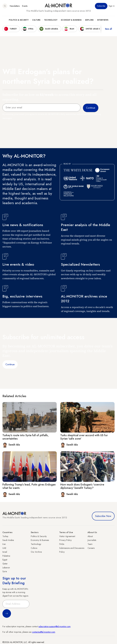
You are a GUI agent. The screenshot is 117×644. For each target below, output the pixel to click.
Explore (89, 20)
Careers (91, 548)
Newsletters (15, 6)
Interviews (103, 20)
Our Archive (36, 552)
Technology (51, 20)
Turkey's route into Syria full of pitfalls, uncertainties (26, 437)
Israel (5, 552)
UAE (4, 548)
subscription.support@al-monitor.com (55, 626)
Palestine (6, 556)
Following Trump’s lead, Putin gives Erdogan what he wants (29, 486)
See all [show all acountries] (108, 29)
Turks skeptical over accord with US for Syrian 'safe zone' (84, 437)
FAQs (62, 544)
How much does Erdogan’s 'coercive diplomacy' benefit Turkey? (82, 486)
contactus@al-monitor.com (44, 632)
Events (25, 6)
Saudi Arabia (8, 540)
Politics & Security (19, 20)
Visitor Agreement (67, 536)
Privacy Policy (65, 540)
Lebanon (6, 568)
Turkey (5, 536)
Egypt (5, 560)
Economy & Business (71, 20)
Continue (10, 364)
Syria (5, 571)
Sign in (112, 6)
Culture (36, 20)
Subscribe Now (103, 516)
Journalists (92, 540)
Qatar (5, 564)
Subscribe (101, 6)
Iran (4, 544)
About (90, 536)
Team (90, 544)
